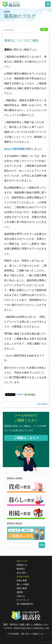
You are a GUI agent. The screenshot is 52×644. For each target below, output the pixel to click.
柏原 (22, 149)
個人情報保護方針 (25, 604)
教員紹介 (21, 569)
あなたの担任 (12, 149)
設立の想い (22, 573)
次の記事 (41, 404)
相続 (44, 29)
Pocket (20, 394)
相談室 (20, 592)
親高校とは (22, 565)
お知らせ (21, 596)
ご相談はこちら (26, 438)
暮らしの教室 (23, 584)
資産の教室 (22, 580)
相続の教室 (22, 588)
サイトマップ (23, 600)
